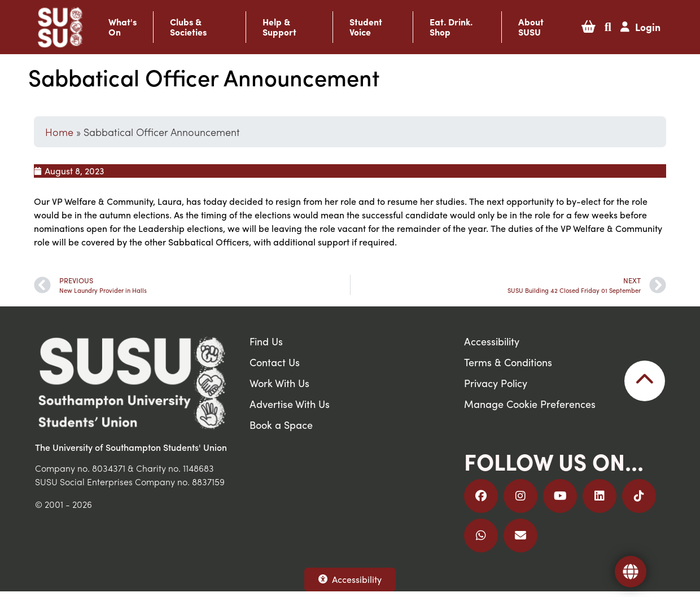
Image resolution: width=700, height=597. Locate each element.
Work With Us (279, 383)
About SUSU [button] (531, 27)
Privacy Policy (496, 383)
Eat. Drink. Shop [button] (451, 27)
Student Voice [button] (366, 27)
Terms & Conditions (508, 362)
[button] (589, 27)
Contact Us (275, 362)
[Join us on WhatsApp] (481, 535)
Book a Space (281, 425)
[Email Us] (520, 535)
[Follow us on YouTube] (560, 496)
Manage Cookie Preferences (530, 404)
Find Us (266, 341)
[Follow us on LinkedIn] (600, 496)
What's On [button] (123, 27)
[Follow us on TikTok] (639, 496)
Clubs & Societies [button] (188, 27)
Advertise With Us (290, 404)
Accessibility (350, 579)
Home (59, 132)
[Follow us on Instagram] (520, 496)
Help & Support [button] (279, 27)
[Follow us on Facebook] (481, 496)
